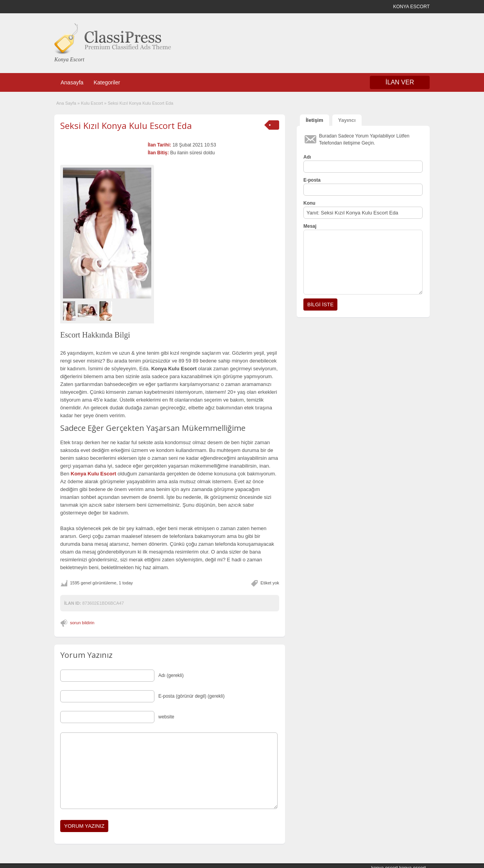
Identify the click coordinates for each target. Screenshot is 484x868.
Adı (307, 157)
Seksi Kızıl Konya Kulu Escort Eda (126, 125)
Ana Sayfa (66, 103)
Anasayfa (72, 82)
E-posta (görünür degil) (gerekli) (191, 696)
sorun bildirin (82, 623)
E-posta (312, 180)
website (166, 717)
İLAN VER (400, 82)
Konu (309, 203)
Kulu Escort (92, 103)
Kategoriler (107, 82)
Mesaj (310, 226)
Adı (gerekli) (171, 675)
